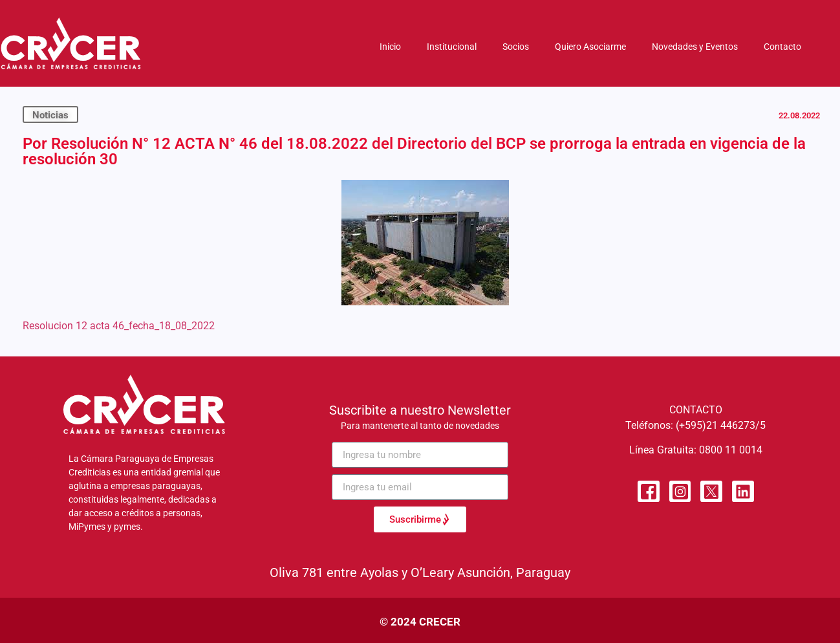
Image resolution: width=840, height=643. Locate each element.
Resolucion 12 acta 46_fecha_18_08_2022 (119, 326)
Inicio (390, 47)
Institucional (452, 47)
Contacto (782, 47)
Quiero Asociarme (590, 47)
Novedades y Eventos (695, 47)
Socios (516, 47)
